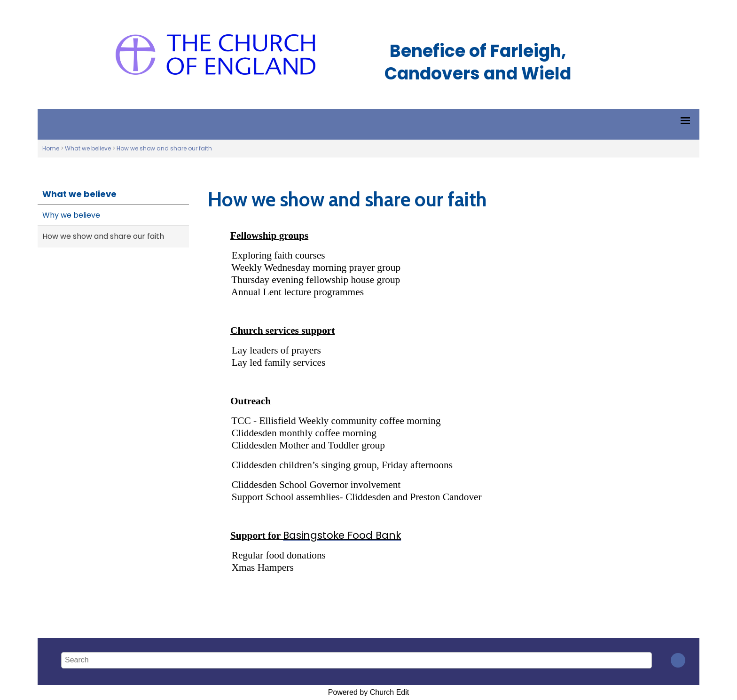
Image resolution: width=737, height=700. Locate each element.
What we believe (88, 148)
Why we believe (71, 215)
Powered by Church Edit (369, 692)
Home (51, 148)
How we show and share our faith (164, 148)
